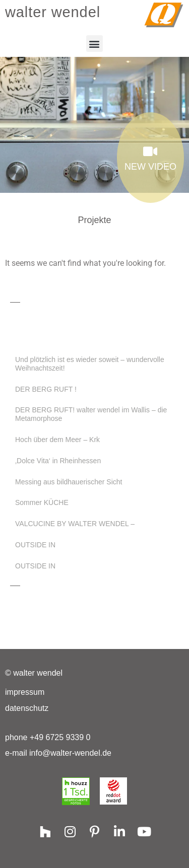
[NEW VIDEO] (150, 151)
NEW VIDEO (150, 167)
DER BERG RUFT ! (46, 389)
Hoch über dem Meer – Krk (57, 440)
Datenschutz (27, 708)
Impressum (25, 692)
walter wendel (53, 12)
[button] (94, 44)
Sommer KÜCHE (42, 502)
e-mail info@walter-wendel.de (58, 753)
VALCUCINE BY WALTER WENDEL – (75, 524)
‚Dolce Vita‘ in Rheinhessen (58, 461)
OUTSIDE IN (35, 545)
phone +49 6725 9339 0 (48, 737)
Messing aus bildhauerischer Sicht (69, 482)
